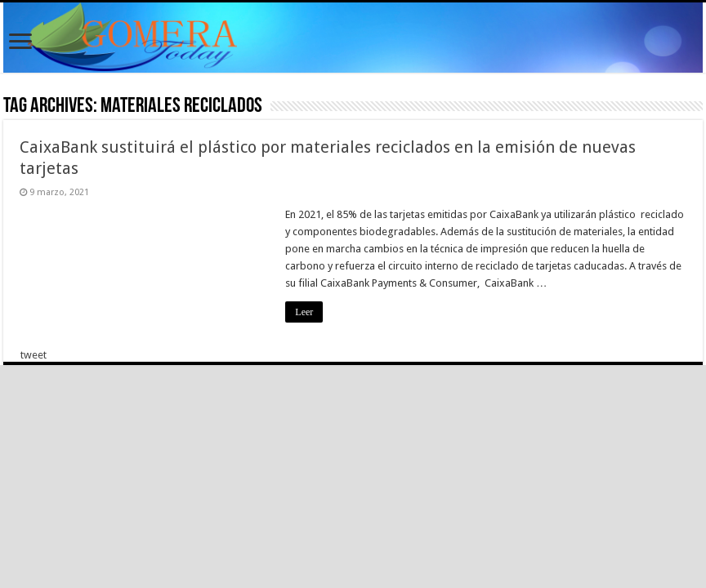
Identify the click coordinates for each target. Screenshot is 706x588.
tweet (34, 355)
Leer (304, 312)
